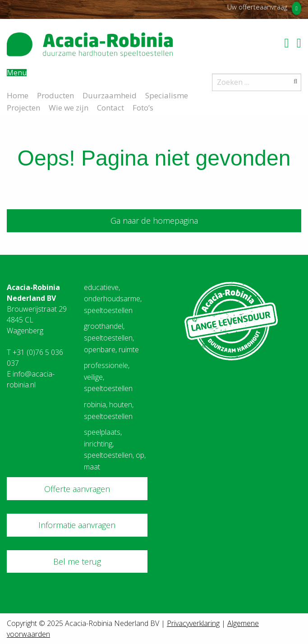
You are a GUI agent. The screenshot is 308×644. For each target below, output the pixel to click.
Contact (110, 107)
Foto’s (143, 107)
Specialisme (167, 95)
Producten (55, 95)
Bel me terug (77, 561)
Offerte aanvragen (77, 489)
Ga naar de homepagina (154, 221)
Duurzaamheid (110, 95)
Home (18, 95)
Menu (17, 73)
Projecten (23, 107)
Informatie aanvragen (77, 525)
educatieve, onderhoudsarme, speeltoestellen (113, 299)
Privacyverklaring (193, 623)
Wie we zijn (69, 107)
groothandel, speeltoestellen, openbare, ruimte (111, 338)
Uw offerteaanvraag (257, 7)
